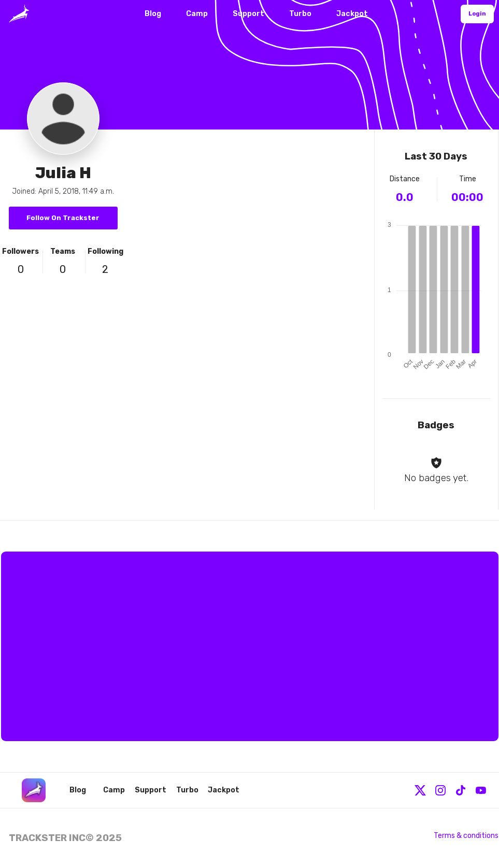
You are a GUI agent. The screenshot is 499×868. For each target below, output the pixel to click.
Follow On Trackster (63, 218)
